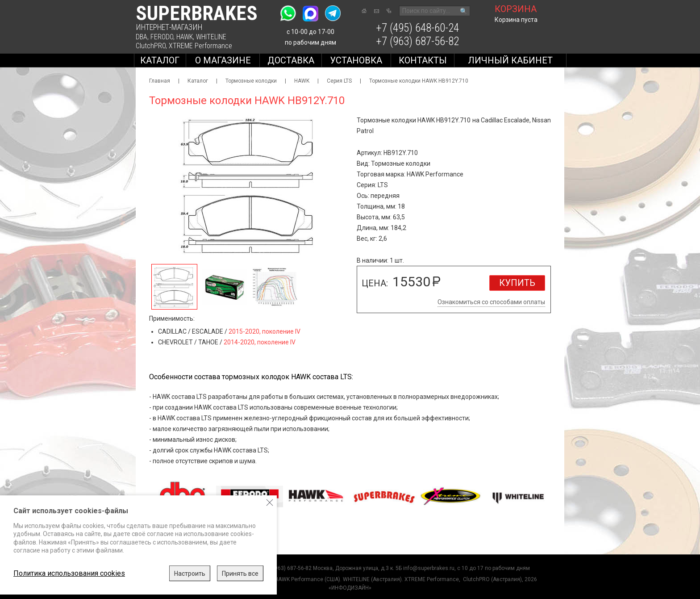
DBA (142, 37)
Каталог (160, 60)
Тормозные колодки (251, 81)
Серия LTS (339, 81)
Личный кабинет (510, 60)
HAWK (185, 37)
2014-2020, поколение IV (260, 342)
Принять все (240, 574)
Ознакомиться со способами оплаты (491, 302)
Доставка (291, 60)
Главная (160, 81)
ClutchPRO (151, 46)
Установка (356, 60)
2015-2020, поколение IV (265, 331)
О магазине (223, 60)
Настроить (190, 574)
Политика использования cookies (69, 573)
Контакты (423, 60)
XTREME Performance (200, 46)
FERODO (162, 37)
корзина (516, 9)
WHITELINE (211, 37)
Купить (517, 283)
